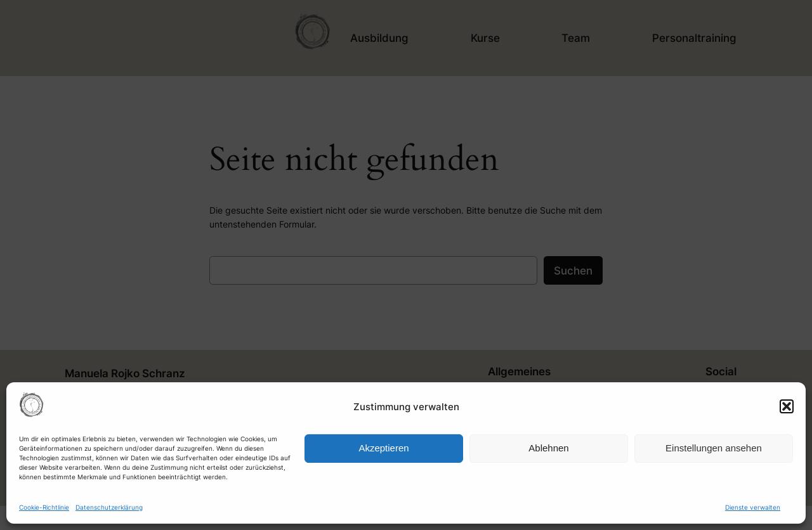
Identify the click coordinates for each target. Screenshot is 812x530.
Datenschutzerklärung (109, 507)
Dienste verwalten (753, 507)
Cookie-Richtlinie (44, 507)
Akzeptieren (383, 448)
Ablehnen (548, 448)
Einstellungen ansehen (714, 448)
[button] (787, 406)
